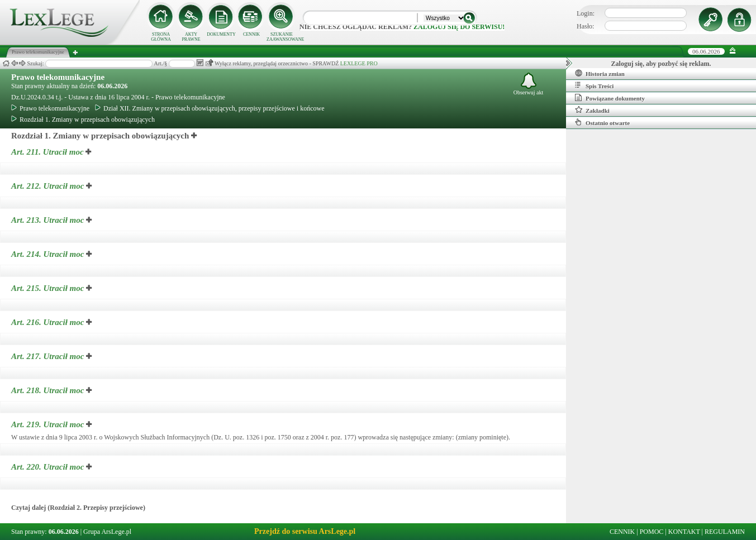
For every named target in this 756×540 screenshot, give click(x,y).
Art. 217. (49, 356)
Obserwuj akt (529, 84)
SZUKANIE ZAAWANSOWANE (282, 37)
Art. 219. (49, 424)
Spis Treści (594, 85)
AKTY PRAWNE (191, 37)
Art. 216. (49, 322)
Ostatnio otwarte (602, 122)
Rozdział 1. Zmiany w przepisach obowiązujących (83, 120)
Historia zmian (600, 73)
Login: (586, 13)
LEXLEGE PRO (359, 63)
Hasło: (585, 26)
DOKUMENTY (221, 34)
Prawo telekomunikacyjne (58, 77)
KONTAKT (684, 532)
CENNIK (251, 34)
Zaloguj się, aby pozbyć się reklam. (661, 64)
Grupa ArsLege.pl (107, 532)
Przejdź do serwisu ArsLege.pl (305, 531)
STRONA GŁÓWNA (161, 37)
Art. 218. (49, 390)
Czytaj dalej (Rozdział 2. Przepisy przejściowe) (78, 508)
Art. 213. (49, 220)
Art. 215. (49, 288)
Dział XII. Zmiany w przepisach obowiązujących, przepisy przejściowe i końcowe (210, 108)
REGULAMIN (725, 532)
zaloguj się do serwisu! (459, 27)
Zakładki (592, 110)
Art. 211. (48, 152)
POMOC (652, 532)
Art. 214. (49, 254)
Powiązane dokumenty (610, 98)
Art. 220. (49, 467)
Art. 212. (49, 186)
